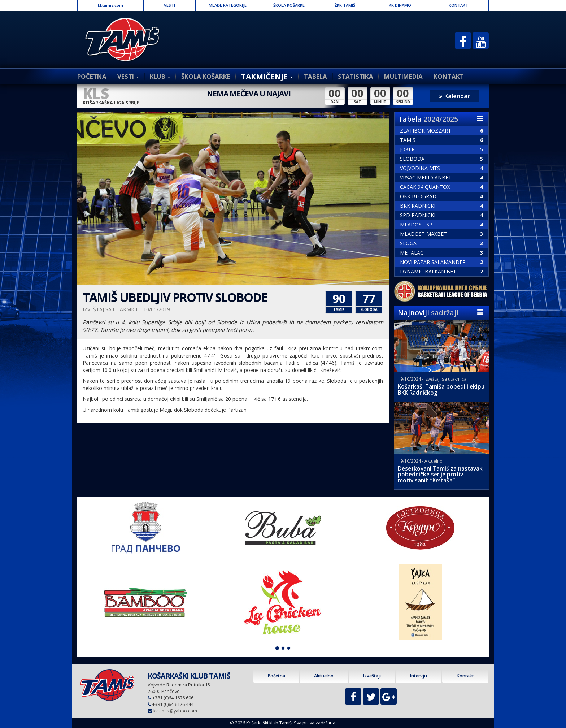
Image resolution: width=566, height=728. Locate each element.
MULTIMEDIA (403, 76)
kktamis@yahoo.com (175, 711)
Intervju (418, 676)
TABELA (315, 76)
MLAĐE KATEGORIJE (228, 5)
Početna (276, 676)
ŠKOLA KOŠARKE (289, 5)
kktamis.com (110, 5)
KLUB (160, 76)
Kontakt (465, 676)
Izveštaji (372, 676)
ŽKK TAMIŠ (345, 5)
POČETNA (92, 76)
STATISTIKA (356, 76)
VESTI (169, 5)
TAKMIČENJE (267, 77)
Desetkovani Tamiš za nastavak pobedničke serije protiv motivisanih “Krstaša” (440, 475)
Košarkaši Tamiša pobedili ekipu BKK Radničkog (441, 390)
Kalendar (454, 96)
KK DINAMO (400, 5)
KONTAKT (458, 5)
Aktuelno (324, 676)
